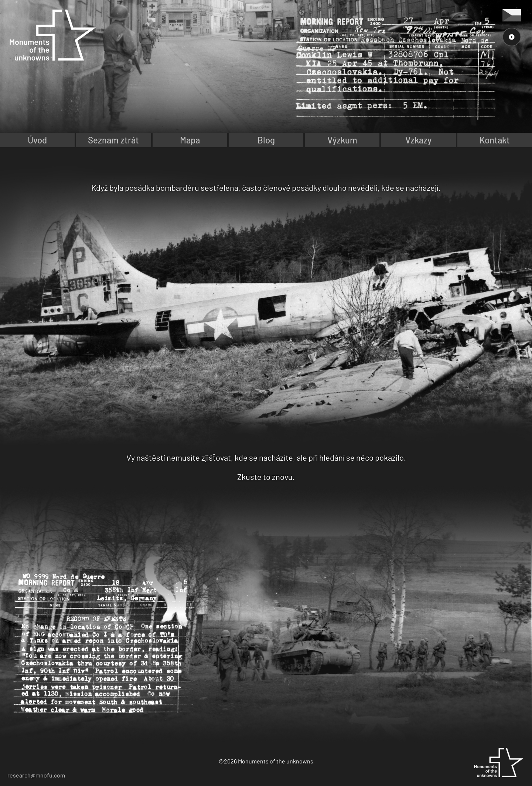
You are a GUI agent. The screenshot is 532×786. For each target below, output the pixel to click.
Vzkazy (418, 140)
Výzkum (342, 140)
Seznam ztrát (113, 140)
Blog (266, 140)
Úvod (37, 140)
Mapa (190, 140)
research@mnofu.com (36, 775)
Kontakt (495, 140)
